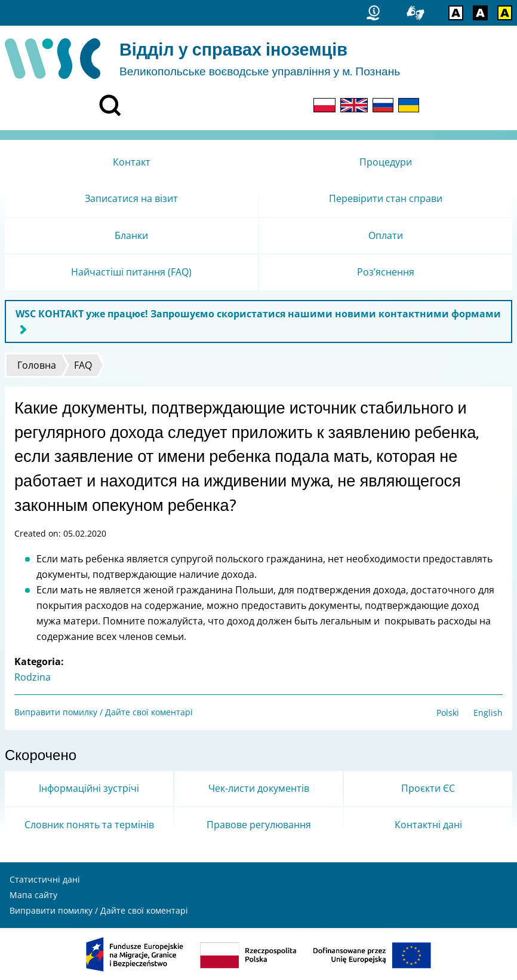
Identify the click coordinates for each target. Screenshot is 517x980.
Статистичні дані (45, 879)
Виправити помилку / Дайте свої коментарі (104, 712)
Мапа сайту (33, 895)
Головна (37, 365)
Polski (448, 713)
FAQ (83, 365)
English (488, 713)
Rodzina (33, 677)
